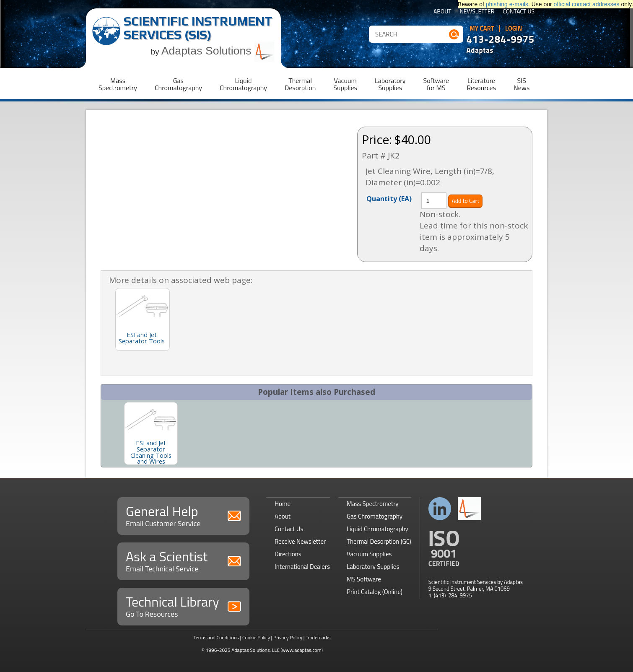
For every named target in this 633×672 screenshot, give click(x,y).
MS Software (364, 579)
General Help (183, 515)
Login (514, 29)
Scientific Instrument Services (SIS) (198, 28)
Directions (288, 554)
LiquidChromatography (243, 84)
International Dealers (302, 567)
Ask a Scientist (183, 560)
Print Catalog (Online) (375, 592)
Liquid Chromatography (377, 529)
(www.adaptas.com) (302, 650)
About (442, 12)
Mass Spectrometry (373, 504)
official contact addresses (587, 4)
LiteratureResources (481, 84)
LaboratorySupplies (390, 84)
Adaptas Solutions (218, 51)
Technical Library (183, 606)
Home (283, 504)
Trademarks (318, 637)
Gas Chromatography (375, 516)
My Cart (482, 29)
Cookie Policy (256, 637)
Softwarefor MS (436, 84)
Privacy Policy (288, 637)
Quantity (389, 198)
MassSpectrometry (118, 84)
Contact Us (519, 12)
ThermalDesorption (300, 84)
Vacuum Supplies (369, 554)
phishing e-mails (507, 4)
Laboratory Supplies (373, 567)
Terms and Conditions (216, 637)
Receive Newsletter (300, 541)
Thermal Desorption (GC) (379, 541)
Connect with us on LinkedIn (440, 509)
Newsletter (477, 12)
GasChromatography (178, 84)
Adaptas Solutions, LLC (256, 650)
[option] (151, 433)
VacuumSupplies (345, 84)
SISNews (521, 84)
